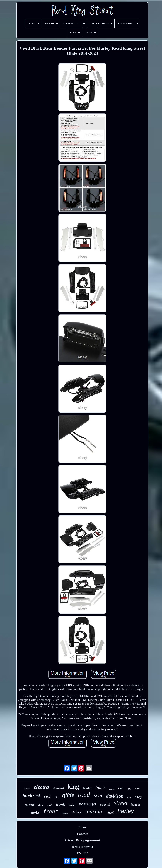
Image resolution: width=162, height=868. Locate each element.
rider (129, 798)
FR (86, 853)
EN (79, 853)
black (100, 787)
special (105, 805)
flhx (129, 789)
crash (49, 805)
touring (94, 811)
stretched (58, 788)
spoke (35, 812)
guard (112, 789)
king (73, 786)
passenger (88, 804)
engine (65, 813)
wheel (110, 812)
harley (126, 811)
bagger (136, 805)
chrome (29, 805)
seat (98, 796)
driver (77, 812)
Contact (82, 834)
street (121, 803)
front (51, 812)
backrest (31, 796)
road (84, 795)
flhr (57, 797)
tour (137, 788)
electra (41, 787)
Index (82, 827)
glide (68, 795)
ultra (40, 805)
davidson (115, 796)
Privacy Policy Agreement (82, 840)
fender (87, 788)
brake (72, 805)
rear (47, 796)
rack (121, 789)
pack (27, 789)
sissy (138, 796)
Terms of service (82, 847)
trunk (60, 804)
